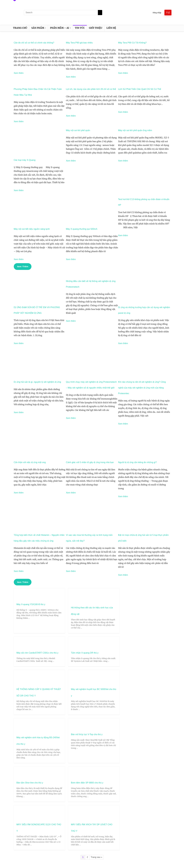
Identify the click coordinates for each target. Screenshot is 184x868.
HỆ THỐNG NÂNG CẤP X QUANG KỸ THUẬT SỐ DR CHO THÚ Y (30, 668)
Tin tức (80, 28)
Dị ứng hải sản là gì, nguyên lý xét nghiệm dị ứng (37, 382)
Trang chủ (20, 28)
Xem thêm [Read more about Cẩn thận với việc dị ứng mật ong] (19, 493)
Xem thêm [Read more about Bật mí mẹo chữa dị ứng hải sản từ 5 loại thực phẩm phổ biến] (123, 575)
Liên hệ (111, 28)
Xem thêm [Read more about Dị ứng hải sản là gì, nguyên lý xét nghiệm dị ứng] (19, 412)
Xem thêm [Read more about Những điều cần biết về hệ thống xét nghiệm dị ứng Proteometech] (71, 321)
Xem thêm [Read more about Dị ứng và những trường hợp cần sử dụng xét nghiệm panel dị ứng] (123, 343)
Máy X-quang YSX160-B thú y (31, 604)
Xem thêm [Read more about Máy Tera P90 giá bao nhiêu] (71, 77)
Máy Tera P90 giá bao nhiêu (79, 43)
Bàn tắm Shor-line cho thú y (30, 716)
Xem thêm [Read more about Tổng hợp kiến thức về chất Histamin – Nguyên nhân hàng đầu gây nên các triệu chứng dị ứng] (19, 571)
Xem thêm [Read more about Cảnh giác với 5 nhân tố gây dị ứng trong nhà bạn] (71, 493)
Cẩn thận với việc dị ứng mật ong (30, 462)
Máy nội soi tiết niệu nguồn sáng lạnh (32, 229)
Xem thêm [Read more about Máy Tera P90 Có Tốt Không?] (123, 73)
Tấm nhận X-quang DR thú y (150, 604)
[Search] (100, 13)
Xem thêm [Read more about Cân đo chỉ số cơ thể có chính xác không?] (19, 73)
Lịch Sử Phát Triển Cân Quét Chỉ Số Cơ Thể (140, 89)
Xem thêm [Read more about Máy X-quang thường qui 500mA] (71, 259)
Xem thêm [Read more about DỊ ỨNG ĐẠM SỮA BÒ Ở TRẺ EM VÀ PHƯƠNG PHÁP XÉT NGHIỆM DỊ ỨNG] (19, 343)
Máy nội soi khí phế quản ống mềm (135, 130)
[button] (23, 267)
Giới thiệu (96, 28)
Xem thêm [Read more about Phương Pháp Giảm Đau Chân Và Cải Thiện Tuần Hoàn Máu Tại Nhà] (19, 121)
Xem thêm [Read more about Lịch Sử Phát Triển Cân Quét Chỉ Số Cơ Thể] (123, 112)
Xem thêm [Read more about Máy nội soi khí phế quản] (71, 161)
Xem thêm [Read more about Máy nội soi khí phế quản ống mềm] (123, 161)
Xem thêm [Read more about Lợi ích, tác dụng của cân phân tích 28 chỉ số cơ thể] (71, 116)
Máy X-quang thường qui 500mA (82, 229)
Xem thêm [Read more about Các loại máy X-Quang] (19, 190)
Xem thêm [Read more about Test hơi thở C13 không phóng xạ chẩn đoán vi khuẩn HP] (123, 235)
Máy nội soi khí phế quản (78, 130)
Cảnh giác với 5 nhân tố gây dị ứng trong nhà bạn (90, 462)
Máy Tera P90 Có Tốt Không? (132, 43)
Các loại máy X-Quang (25, 160)
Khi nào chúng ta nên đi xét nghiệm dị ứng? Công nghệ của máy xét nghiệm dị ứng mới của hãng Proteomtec (142, 388)
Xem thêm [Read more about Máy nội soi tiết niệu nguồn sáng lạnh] (19, 259)
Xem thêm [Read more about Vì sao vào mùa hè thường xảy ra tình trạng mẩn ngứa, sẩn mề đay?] (71, 571)
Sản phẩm (38, 28)
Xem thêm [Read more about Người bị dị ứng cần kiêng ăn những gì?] (123, 496)
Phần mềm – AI (59, 28)
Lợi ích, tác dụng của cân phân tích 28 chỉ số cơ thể (91, 89)
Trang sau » (96, 758)
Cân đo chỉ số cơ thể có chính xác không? (34, 43)
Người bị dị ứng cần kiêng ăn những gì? (137, 462)
